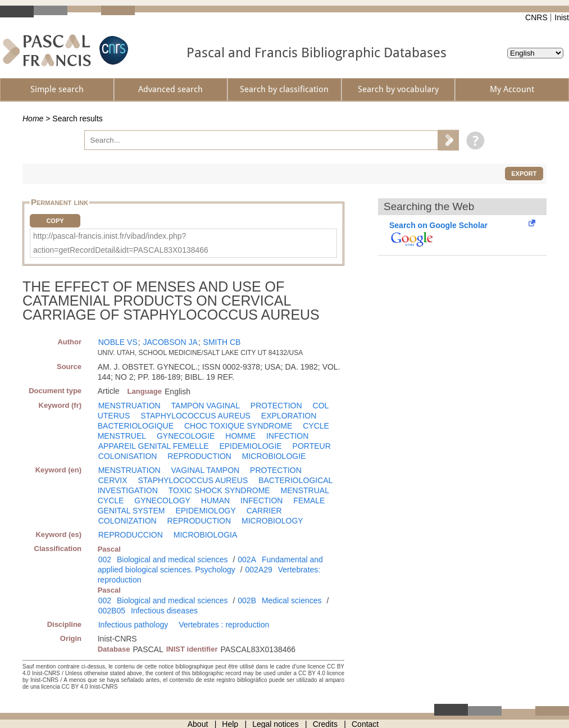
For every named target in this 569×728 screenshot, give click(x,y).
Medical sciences (292, 600)
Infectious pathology (133, 625)
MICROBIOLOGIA (206, 535)
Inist (562, 17)
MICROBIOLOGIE (274, 456)
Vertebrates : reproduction (224, 625)
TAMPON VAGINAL (206, 406)
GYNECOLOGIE (186, 436)
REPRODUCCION (131, 535)
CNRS (536, 17)
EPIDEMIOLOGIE (250, 446)
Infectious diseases (164, 611)
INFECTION (287, 436)
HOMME (240, 436)
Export (524, 174)
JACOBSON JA (170, 342)
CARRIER (264, 511)
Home (33, 119)
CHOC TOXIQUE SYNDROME (238, 426)
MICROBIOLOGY (272, 521)
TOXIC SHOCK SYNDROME (219, 490)
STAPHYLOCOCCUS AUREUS (195, 416)
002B (247, 600)
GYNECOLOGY (162, 501)
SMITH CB (222, 342)
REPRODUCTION (199, 456)
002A (247, 559)
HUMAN (215, 501)
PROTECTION (276, 406)
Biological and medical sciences (172, 559)
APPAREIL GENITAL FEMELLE (154, 446)
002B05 (112, 611)
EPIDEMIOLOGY (205, 511)
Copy (55, 221)
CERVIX (113, 480)
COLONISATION (128, 456)
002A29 (259, 570)
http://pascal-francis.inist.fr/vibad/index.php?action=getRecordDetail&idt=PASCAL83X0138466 (121, 243)
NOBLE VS (118, 342)
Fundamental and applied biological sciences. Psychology (210, 565)
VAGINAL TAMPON (206, 470)
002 (105, 559)
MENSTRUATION (129, 406)
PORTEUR (312, 446)
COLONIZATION (128, 521)
